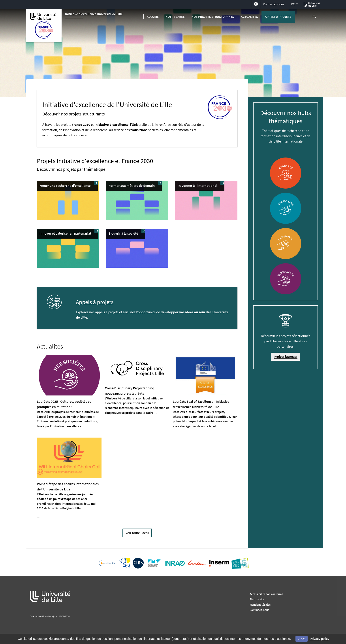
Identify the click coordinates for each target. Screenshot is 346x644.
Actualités (250, 17)
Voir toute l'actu (137, 533)
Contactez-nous (274, 4)
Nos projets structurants (213, 17)
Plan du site (257, 599)
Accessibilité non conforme (266, 594)
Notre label (175, 17)
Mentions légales (260, 605)
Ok (301, 639)
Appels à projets (278, 17)
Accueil (153, 17)
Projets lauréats (286, 357)
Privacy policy (320, 639)
